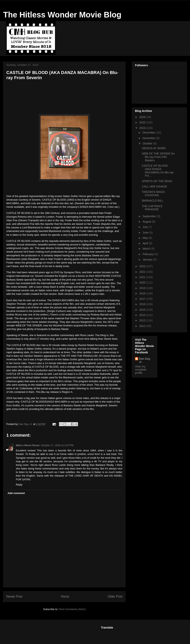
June (146, 233)
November (149, 138)
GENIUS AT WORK (154, 148)
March (147, 249)
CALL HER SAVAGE (154, 186)
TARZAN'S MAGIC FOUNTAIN (153, 194)
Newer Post (14, 596)
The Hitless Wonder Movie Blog (62, 15)
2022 (143, 272)
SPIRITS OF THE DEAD (157, 181)
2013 (143, 320)
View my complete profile (141, 370)
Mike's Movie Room (28, 445)
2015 (143, 310)
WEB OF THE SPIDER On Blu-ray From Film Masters (158, 157)
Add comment (16, 493)
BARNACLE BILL (153, 201)
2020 (143, 283)
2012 (143, 326)
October (148, 143)
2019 (143, 288)
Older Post (115, 596)
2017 (143, 299)
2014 (143, 315)
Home (65, 596)
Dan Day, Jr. (145, 360)
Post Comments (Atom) (72, 609)
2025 (143, 122)
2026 (143, 117)
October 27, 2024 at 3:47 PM (57, 445)
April (146, 243)
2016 (143, 304)
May (145, 238)
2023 (143, 266)
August (147, 222)
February (148, 254)
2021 (143, 277)
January (148, 260)
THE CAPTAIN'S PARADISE (152, 208)
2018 (143, 293)
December (149, 133)
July (145, 227)
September (150, 216)
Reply (19, 485)
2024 (143, 128)
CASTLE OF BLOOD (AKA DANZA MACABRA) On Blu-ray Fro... (158, 171)
